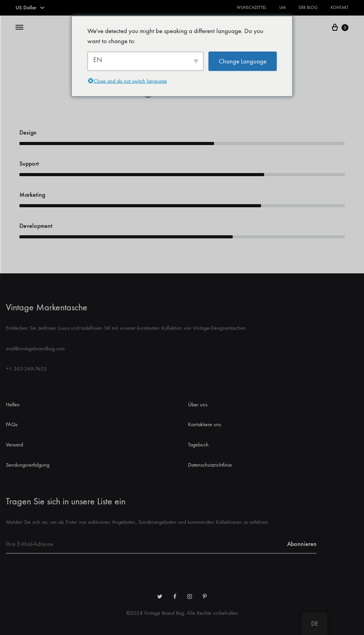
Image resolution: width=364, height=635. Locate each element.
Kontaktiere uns (205, 424)
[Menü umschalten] (19, 28)
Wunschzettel (251, 8)
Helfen (13, 405)
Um (282, 8)
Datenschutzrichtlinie (210, 465)
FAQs (12, 424)
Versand (14, 445)
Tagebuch (198, 445)
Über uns (198, 405)
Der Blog (308, 8)
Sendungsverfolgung (28, 465)
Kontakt (340, 8)
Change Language (243, 61)
